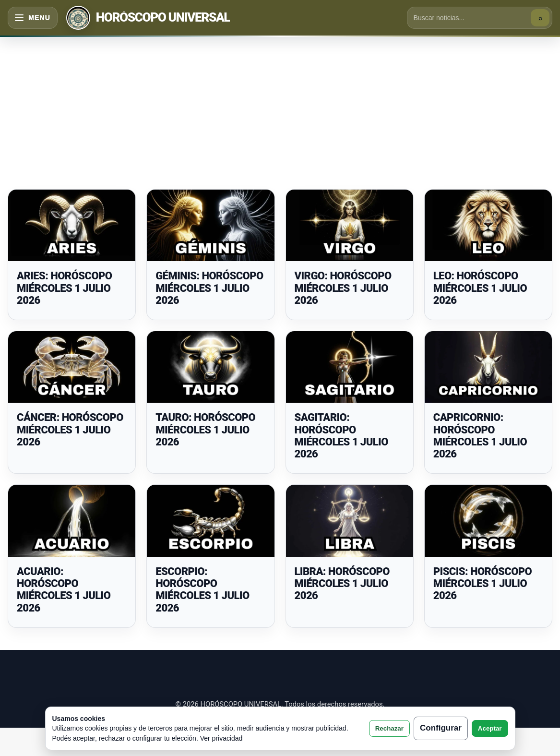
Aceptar (490, 728)
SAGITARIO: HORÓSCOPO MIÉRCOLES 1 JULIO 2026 (341, 436)
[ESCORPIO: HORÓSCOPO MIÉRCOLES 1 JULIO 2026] (210, 521)
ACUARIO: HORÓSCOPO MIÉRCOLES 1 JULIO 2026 (64, 590)
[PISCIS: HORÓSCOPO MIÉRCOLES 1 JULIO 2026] (488, 521)
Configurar (441, 728)
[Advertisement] (280, 108)
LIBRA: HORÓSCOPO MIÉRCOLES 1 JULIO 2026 (342, 584)
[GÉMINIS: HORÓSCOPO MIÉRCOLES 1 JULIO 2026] (210, 225)
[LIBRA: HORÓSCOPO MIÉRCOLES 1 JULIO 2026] (350, 521)
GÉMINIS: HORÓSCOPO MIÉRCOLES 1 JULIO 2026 (209, 288)
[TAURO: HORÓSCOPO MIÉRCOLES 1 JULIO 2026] (210, 367)
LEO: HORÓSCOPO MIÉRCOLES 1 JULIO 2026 (480, 288)
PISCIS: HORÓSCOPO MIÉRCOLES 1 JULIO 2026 (483, 584)
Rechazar (389, 728)
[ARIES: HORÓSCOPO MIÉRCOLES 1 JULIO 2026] (72, 225)
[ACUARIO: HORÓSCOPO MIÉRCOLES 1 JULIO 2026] (72, 521)
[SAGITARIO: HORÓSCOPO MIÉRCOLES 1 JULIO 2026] (350, 367)
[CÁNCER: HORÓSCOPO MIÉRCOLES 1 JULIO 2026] (72, 367)
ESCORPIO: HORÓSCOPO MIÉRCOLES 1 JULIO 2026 (202, 590)
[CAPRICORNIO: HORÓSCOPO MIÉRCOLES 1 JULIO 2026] (488, 367)
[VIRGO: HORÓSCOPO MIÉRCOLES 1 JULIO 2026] (350, 225)
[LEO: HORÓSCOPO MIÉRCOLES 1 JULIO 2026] (488, 225)
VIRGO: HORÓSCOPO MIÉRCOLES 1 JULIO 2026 (343, 288)
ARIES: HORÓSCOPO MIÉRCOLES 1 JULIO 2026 (64, 288)
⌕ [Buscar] (540, 18)
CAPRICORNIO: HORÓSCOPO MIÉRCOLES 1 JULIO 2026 (480, 436)
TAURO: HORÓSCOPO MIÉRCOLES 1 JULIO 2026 (205, 430)
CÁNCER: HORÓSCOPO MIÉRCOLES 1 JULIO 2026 (70, 430)
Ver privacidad (221, 738)
